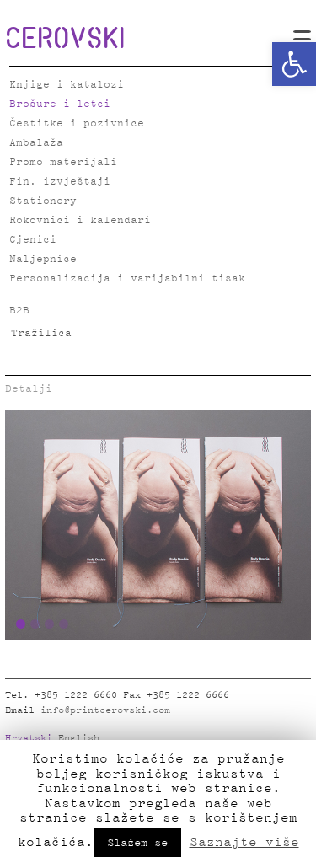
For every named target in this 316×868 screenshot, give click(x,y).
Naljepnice (43, 259)
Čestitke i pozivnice (77, 123)
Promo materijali (63, 162)
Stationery (43, 201)
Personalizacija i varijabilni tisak (127, 279)
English (79, 738)
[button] (294, 64)
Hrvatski (29, 738)
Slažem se (137, 843)
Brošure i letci (60, 104)
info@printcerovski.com (105, 710)
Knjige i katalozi (67, 85)
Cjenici (33, 240)
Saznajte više (244, 842)
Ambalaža (36, 143)
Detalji (29, 389)
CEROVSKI (65, 37)
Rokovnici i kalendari (80, 220)
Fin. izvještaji (60, 182)
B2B (19, 311)
